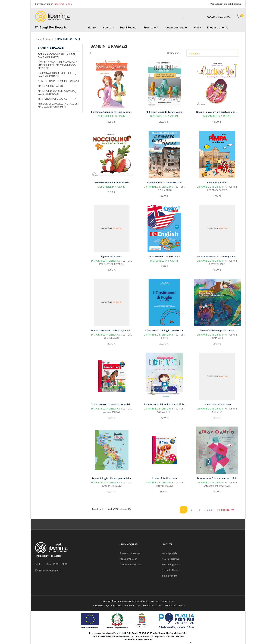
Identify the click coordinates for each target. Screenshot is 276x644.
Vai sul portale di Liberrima (226, 4)
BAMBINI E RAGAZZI (51, 48)
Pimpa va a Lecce (217, 182)
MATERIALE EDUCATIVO (50, 86)
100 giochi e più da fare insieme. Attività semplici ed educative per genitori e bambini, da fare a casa (164, 112)
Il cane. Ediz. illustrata (164, 478)
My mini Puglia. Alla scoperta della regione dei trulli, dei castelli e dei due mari (112, 479)
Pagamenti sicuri (128, 559)
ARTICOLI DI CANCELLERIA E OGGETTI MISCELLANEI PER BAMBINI (58, 105)
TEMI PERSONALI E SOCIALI (53, 99)
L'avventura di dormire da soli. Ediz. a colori (164, 405)
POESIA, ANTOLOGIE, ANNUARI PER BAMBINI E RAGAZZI (57, 56)
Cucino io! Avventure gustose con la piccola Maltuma (217, 112)
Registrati (225, 17)
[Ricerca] (138, 17)
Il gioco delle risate (112, 256)
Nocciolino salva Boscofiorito (112, 182)
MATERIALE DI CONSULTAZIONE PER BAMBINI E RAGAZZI (57, 92)
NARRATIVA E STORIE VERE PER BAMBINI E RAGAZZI (54, 75)
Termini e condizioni (130, 564)
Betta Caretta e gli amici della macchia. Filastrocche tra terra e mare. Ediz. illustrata (217, 331)
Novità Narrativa (171, 559)
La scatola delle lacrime (217, 404)
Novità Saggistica (171, 564)
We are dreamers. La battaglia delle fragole (217, 257)
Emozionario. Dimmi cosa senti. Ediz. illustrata (217, 479)
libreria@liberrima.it (50, 570)
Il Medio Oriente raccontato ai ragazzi (164, 183)
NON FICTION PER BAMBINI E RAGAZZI (58, 81)
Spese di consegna (130, 553)
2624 (210, 510)
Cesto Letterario (171, 570)
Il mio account (169, 576)
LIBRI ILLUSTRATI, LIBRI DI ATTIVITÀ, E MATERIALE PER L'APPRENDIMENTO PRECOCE (57, 65)
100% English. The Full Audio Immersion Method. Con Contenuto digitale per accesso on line (164, 257)
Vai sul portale (170, 553)
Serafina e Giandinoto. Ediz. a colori (112, 112)
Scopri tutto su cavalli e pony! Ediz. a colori (112, 405)
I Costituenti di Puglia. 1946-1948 (164, 330)
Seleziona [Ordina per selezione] (214, 53)
